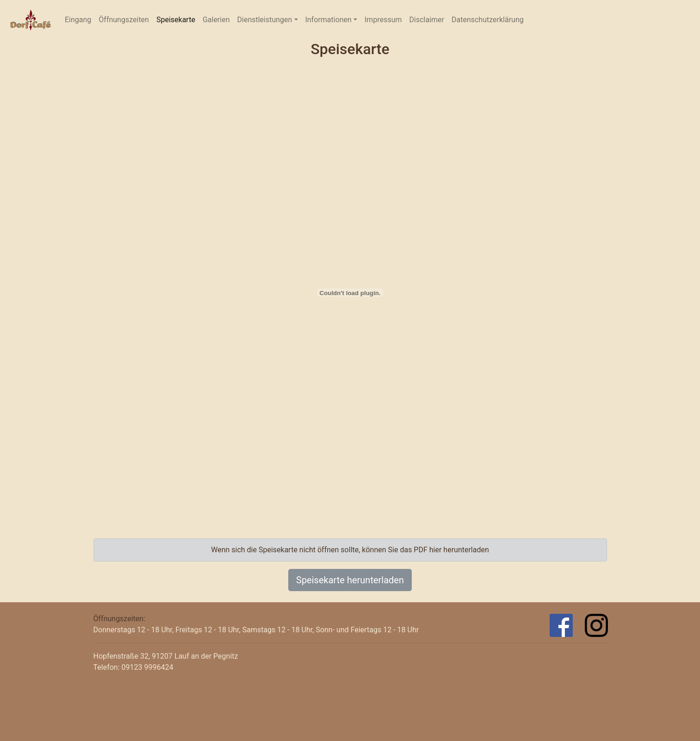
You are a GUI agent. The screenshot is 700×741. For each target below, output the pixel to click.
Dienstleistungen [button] (265, 20)
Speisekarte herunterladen (350, 580)
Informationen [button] (328, 20)
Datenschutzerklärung (488, 20)
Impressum (383, 20)
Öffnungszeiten (124, 20)
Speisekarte (176, 20)
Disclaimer (427, 20)
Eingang (80, 19)
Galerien (216, 20)
